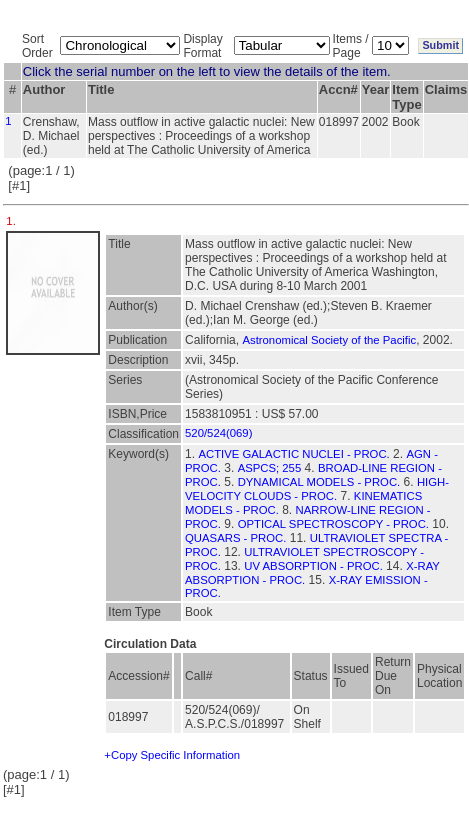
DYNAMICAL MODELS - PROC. (319, 482)
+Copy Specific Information (172, 755)
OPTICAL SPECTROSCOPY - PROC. (333, 524)
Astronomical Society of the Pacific (329, 340)
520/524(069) (218, 433)
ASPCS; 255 (270, 468)
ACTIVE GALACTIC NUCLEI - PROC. (293, 454)
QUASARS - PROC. (235, 538)
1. (12, 221)
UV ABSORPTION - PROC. (313, 566)
